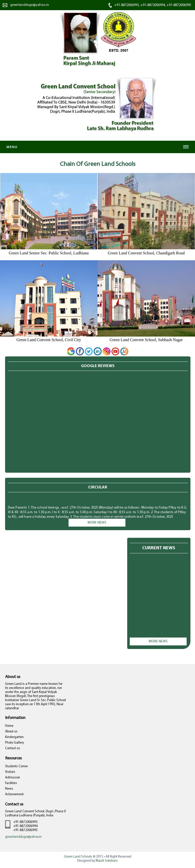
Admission (13, 778)
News (9, 789)
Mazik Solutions (107, 861)
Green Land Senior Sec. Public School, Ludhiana (49, 253)
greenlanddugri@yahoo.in (30, 5)
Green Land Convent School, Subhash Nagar (146, 340)
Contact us (13, 748)
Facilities (11, 783)
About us (11, 732)
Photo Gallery (14, 743)
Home (9, 726)
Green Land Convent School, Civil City (49, 340)
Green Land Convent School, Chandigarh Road (146, 253)
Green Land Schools (78, 857)
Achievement (14, 794)
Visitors (10, 772)
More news (97, 523)
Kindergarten (14, 737)
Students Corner (17, 766)
